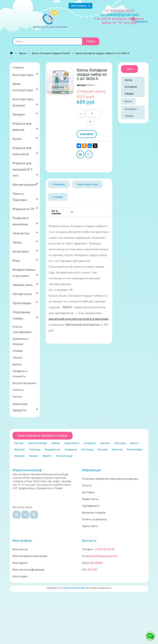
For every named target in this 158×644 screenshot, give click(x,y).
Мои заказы (20, 549)
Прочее (17, 397)
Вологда (103, 449)
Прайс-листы (90, 499)
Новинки (18, 67)
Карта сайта (90, 526)
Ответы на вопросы (95, 519)
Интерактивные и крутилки (25, 273)
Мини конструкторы (25, 87)
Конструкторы (25, 74)
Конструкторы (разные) (25, 102)
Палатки (18, 390)
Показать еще (64, 456)
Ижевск (33, 456)
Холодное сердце (131, 112)
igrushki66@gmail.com (104, 556)
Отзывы (58, 197)
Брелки (17, 364)
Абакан (56, 443)
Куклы (25, 138)
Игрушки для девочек (25, 127)
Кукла (128, 101)
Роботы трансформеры (22, 329)
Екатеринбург (135, 449)
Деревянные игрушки (21, 341)
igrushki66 (97, 563)
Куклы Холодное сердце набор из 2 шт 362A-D (103, 53)
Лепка (25, 242)
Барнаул (105, 443)
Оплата (87, 486)
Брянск (134, 443)
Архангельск (72, 443)
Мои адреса (20, 563)
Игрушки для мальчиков (25, 151)
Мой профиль (22, 541)
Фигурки (25, 114)
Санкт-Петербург (37, 443)
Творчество (25, 233)
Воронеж (117, 449)
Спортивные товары (25, 315)
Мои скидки (20, 576)
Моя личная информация (29, 570)
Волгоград (87, 449)
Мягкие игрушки (25, 184)
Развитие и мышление (25, 221)
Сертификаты (91, 506)
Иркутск (47, 456)
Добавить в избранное (89, 155)
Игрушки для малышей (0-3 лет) (25, 169)
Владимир (71, 449)
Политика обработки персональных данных (110, 479)
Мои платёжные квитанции (30, 556)
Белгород (120, 443)
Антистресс (25, 251)
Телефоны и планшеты (20, 374)
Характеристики (87, 184)
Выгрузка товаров (94, 513)
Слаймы (18, 351)
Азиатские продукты (25, 407)
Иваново (19, 456)
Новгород (35, 449)
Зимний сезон (25, 284)
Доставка (88, 492)
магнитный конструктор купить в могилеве (79, 319)
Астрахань (90, 443)
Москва (19, 443)
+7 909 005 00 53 (120, 11)
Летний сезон (25, 293)
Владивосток (52, 449)
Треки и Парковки (25, 197)
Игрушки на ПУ (25, 208)
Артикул (81, 85)
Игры (25, 260)
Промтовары (25, 302)
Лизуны (17, 358)
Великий (20, 449)
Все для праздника (25, 383)
